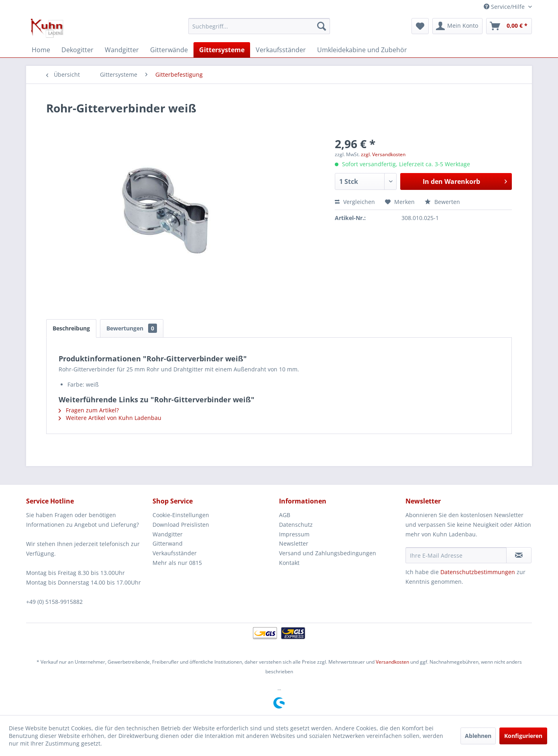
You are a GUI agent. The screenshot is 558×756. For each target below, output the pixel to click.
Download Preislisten (181, 525)
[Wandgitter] (122, 50)
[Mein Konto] (457, 26)
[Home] (41, 50)
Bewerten (442, 202)
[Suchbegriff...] (259, 26)
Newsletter (294, 543)
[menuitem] (259, 26)
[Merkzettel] (420, 26)
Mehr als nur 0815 (177, 563)
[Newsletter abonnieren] (519, 555)
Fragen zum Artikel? (89, 410)
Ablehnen (478, 736)
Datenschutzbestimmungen (478, 572)
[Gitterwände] (169, 50)
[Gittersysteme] (222, 50)
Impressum (294, 534)
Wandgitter (168, 534)
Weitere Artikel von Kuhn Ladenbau (110, 418)
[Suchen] (322, 26)
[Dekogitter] (77, 50)
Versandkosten (392, 662)
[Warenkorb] (509, 26)
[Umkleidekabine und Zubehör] (362, 50)
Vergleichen (355, 202)
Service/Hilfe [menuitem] (505, 7)
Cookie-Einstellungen (181, 515)
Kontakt (289, 563)
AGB (285, 515)
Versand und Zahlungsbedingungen (328, 553)
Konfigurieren (523, 736)
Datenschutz (296, 525)
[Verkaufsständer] (281, 50)
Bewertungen (132, 328)
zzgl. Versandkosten (383, 154)
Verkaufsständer (175, 553)
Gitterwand (168, 543)
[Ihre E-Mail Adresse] (456, 555)
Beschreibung (71, 328)
